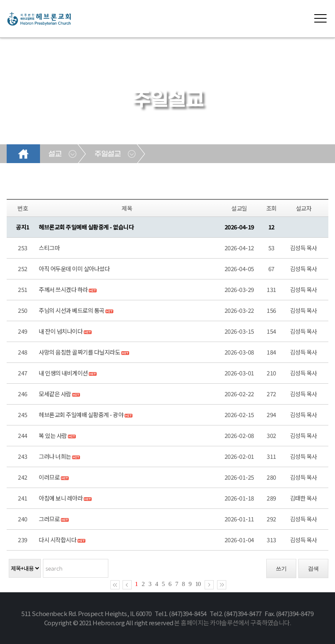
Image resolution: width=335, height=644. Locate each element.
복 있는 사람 (53, 435)
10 (198, 584)
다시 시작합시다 (57, 540)
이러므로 (49, 477)
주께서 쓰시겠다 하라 (63, 289)
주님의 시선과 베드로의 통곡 (72, 310)
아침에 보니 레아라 (61, 498)
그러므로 (49, 519)
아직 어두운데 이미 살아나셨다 (74, 269)
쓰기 (281, 569)
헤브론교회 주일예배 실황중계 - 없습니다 (86, 227)
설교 (55, 154)
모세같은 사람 (55, 394)
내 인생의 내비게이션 (63, 373)
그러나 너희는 (55, 456)
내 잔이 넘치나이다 (61, 331)
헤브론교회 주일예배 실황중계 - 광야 (81, 415)
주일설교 (107, 154)
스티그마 (49, 248)
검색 (313, 569)
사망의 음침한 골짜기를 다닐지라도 (79, 352)
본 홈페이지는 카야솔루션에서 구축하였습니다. (232, 623)
